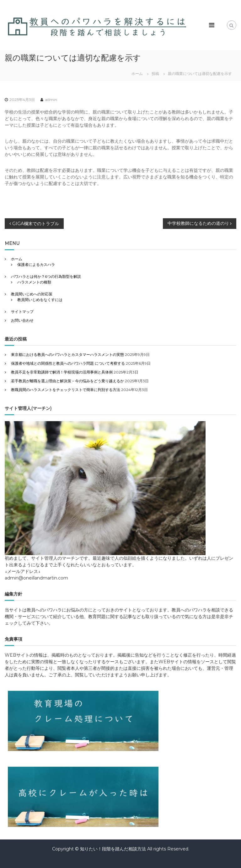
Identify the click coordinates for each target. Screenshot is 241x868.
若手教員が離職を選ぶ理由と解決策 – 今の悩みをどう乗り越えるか (67, 381)
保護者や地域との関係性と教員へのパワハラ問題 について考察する (68, 363)
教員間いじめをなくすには (40, 300)
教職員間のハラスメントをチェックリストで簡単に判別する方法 (66, 390)
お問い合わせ (22, 320)
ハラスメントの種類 (34, 282)
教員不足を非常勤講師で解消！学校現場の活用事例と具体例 (62, 372)
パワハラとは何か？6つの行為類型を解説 (46, 276)
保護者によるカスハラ (36, 265)
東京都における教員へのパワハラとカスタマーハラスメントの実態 (67, 355)
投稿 (155, 74)
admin (51, 100)
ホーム (17, 259)
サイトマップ (22, 312)
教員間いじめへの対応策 (32, 294)
